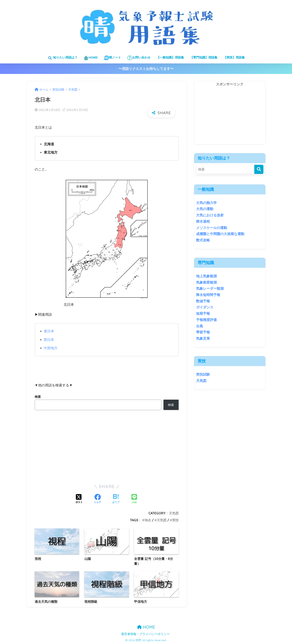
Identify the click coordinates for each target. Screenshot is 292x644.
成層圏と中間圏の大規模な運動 (220, 234)
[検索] (259, 169)
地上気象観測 (206, 276)
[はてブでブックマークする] (116, 499)
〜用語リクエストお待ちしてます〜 (146, 69)
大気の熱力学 (206, 203)
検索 (38, 396)
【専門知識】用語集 (204, 57)
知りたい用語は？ (62, 58)
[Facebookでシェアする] (98, 499)
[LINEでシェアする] (134, 499)
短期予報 (203, 314)
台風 (200, 326)
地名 (148, 520)
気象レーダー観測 (210, 289)
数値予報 (203, 301)
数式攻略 (203, 240)
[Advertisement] (230, 116)
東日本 (49, 331)
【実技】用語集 (234, 57)
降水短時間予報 (208, 295)
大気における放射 (210, 215)
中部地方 (51, 348)
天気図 (174, 513)
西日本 (49, 340)
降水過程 (203, 222)
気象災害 (203, 339)
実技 (175, 520)
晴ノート (112, 58)
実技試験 (203, 375)
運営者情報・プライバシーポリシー (145, 634)
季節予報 (203, 332)
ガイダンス (205, 307)
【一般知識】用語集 (170, 57)
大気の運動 (205, 209)
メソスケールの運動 (212, 228)
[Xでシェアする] (79, 499)
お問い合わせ (139, 58)
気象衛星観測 (206, 282)
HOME (91, 58)
